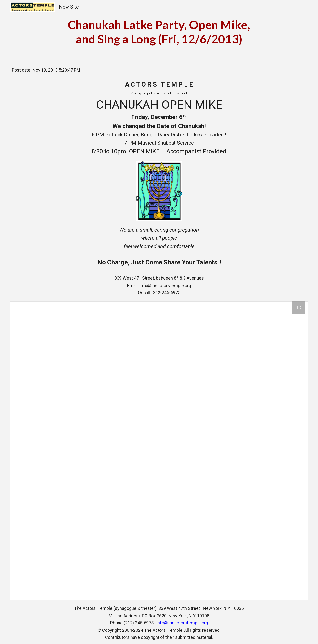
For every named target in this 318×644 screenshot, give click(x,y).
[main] (159, 32)
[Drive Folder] (159, 451)
